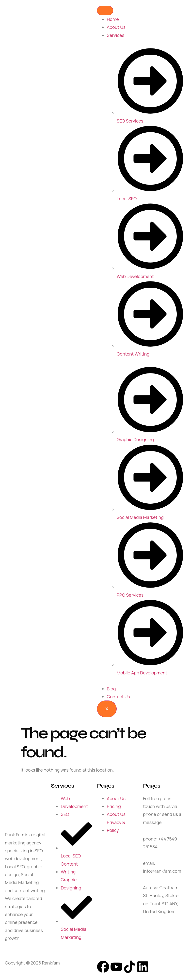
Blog (111, 689)
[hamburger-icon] (105, 11)
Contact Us (118, 697)
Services (116, 35)
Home (113, 19)
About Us (116, 27)
